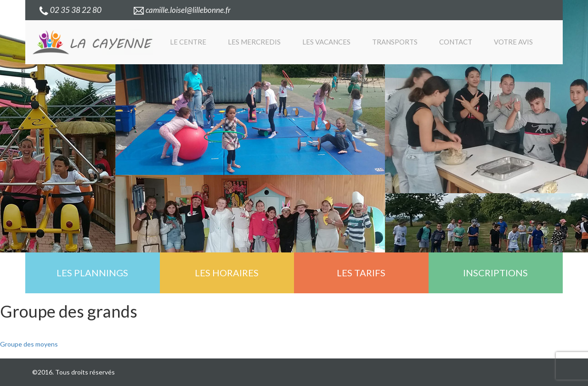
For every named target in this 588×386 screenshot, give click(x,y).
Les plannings (92, 273)
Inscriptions (495, 273)
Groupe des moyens (29, 344)
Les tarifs (361, 273)
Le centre (188, 42)
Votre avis (513, 42)
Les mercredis (254, 42)
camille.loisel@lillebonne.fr (182, 10)
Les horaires (227, 273)
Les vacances (326, 42)
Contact (456, 42)
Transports (395, 42)
